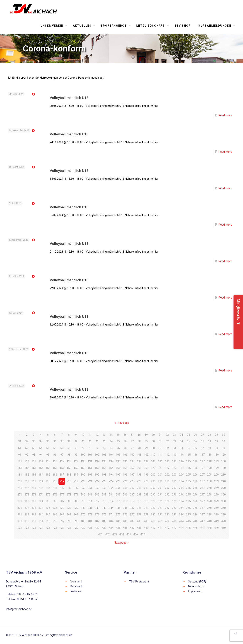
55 (188, 441)
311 (90, 501)
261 (160, 488)
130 (83, 461)
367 (62, 514)
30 (223, 435)
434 (111, 528)
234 (181, 481)
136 (125, 461)
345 (118, 508)
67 (62, 448)
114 (181, 455)
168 (139, 468)
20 (153, 435)
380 (153, 514)
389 (216, 514)
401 (90, 521)
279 (76, 495)
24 (181, 435)
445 (188, 528)
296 (195, 495)
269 (216, 488)
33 (34, 441)
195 (118, 475)
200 (153, 475)
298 (209, 495)
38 (69, 441)
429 (76, 528)
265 (188, 488)
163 (104, 468)
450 (223, 528)
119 (216, 455)
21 (160, 435)
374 (111, 514)
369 (76, 514)
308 (69, 501)
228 (139, 481)
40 (83, 441)
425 (48, 528)
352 (167, 508)
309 (76, 501)
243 (34, 488)
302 (27, 501)
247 (62, 488)
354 (181, 508)
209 (216, 475)
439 (146, 528)
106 (125, 455)
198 (139, 475)
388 (209, 514)
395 (48, 521)
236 (195, 481)
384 (181, 514)
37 (62, 441)
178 (209, 468)
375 (118, 514)
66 (55, 448)
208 (209, 475)
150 (223, 461)
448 (209, 528)
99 (76, 455)
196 (125, 475)
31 (20, 441)
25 (188, 435)
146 (195, 461)
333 (34, 508)
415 (188, 521)
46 (125, 441)
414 (181, 521)
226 (125, 481)
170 (153, 468)
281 (90, 495)
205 (188, 475)
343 (104, 508)
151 (20, 468)
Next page (122, 543)
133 (104, 461)
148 (209, 461)
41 (90, 441)
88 (209, 448)
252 (97, 488)
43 (104, 441)
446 (195, 528)
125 (48, 461)
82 (167, 448)
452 (107, 534)
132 (97, 461)
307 (62, 501)
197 (132, 475)
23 (174, 435)
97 (62, 455)
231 (160, 481)
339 (76, 508)
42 (97, 441)
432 (97, 528)
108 (139, 455)
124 (41, 461)
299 (216, 495)
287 (132, 495)
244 (41, 488)
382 (167, 514)
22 (167, 435)
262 (167, 488)
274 (41, 495)
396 (55, 521)
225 (118, 481)
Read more (225, 115)
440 (153, 528)
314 (111, 501)
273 (34, 495)
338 (69, 508)
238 (209, 481)
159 (76, 468)
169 (146, 468)
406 (125, 521)
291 (160, 495)
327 (202, 501)
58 (209, 441)
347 (132, 508)
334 (41, 508)
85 (188, 448)
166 (125, 468)
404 (111, 521)
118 (209, 455)
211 (20, 481)
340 (83, 508)
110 (153, 455)
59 (216, 441)
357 (202, 508)
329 (216, 501)
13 (104, 435)
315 (118, 501)
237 (202, 481)
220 (83, 481)
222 (97, 481)
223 (104, 481)
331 (20, 508)
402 (97, 521)
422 (27, 528)
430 (83, 528)
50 (153, 441)
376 (125, 514)
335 (48, 508)
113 (174, 455)
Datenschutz (196, 586)
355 (188, 508)
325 (188, 501)
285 (118, 495)
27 (202, 435)
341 (90, 508)
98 (69, 455)
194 (111, 475)
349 (146, 508)
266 (195, 488)
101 (90, 455)
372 (97, 514)
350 (153, 508)
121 (20, 461)
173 (174, 468)
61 (20, 448)
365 (48, 514)
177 (202, 468)
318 (139, 501)
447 (202, 528)
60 (223, 441)
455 (129, 534)
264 (181, 488)
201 (160, 475)
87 (202, 448)
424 (41, 528)
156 (55, 468)
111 (160, 455)
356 (195, 508)
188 (69, 475)
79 (146, 448)
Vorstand (76, 582)
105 (118, 455)
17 (132, 435)
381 (160, 514)
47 (132, 441)
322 (167, 501)
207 (202, 475)
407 (132, 521)
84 (181, 448)
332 (27, 508)
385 (188, 514)
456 (136, 534)
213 (34, 481)
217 (62, 481)
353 (174, 508)
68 (69, 448)
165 (118, 468)
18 (139, 435)
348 (139, 508)
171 (160, 468)
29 (216, 435)
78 (139, 448)
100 (83, 455)
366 (55, 514)
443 (174, 528)
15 (118, 435)
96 (55, 455)
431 (90, 528)
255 (118, 488)
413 (174, 521)
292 (167, 495)
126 (55, 461)
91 (20, 455)
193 (104, 475)
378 (139, 514)
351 (160, 508)
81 (160, 448)
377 (132, 514)
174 (181, 468)
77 (132, 448)
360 (223, 508)
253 (104, 488)
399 (76, 521)
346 (125, 508)
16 (125, 435)
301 (20, 501)
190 (83, 475)
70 (83, 448)
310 (83, 501)
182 (27, 475)
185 (48, 475)
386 (195, 514)
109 (146, 455)
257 (132, 488)
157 (62, 468)
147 (202, 461)
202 (167, 475)
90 (223, 448)
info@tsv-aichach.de (19, 609)
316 (125, 501)
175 (188, 468)
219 (76, 481)
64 (41, 448)
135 (118, 461)
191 (90, 475)
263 (174, 488)
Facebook (77, 586)
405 (118, 521)
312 (97, 501)
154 (41, 468)
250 (83, 488)
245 (48, 488)
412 (167, 521)
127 (62, 461)
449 (216, 528)
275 (48, 495)
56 (195, 441)
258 (139, 488)
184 (41, 475)
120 (223, 455)
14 (111, 435)
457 (143, 534)
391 (20, 521)
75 (118, 448)
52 (167, 441)
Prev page (121, 423)
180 (223, 468)
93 (34, 455)
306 (55, 501)
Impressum (195, 591)
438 (139, 528)
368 (69, 514)
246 (55, 488)
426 (55, 528)
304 (41, 501)
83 (174, 448)
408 (139, 521)
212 (27, 481)
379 (146, 514)
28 (209, 435)
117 (202, 455)
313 (104, 501)
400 (83, 521)
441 (160, 528)
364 (41, 514)
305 (48, 501)
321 (160, 501)
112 (167, 455)
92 (27, 455)
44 (111, 441)
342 (97, 508)
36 (55, 441)
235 (188, 481)
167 (132, 468)
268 (209, 488)
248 (69, 488)
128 (69, 461)
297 (202, 495)
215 (48, 481)
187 (62, 475)
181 (20, 475)
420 (223, 521)
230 (153, 481)
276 (55, 495)
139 (146, 461)
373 (104, 514)
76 (125, 448)
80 (153, 448)
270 (223, 488)
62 (27, 448)
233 (174, 481)
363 (34, 514)
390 (223, 514)
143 (174, 461)
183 (34, 475)
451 (100, 534)
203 (174, 475)
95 (48, 455)
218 (69, 481)
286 (125, 495)
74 (111, 448)
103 (104, 455)
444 (181, 528)
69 (76, 448)
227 (132, 481)
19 (146, 435)
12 (97, 435)
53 (174, 441)
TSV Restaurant (139, 582)
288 (139, 495)
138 (139, 461)
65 (48, 448)
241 (20, 488)
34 (41, 441)
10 (83, 435)
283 (104, 495)
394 (41, 521)
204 (181, 475)
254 (111, 488)
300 (223, 495)
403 (104, 521)
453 (114, 534)
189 (76, 475)
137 (132, 461)
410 (153, 521)
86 (195, 448)
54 (181, 441)
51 (160, 441)
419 (216, 521)
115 (188, 455)
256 (125, 488)
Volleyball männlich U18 (69, 98)
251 (90, 488)
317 (132, 501)
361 (20, 514)
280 (83, 495)
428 (69, 528)
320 (153, 501)
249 (76, 488)
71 (90, 448)
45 (118, 441)
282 (97, 495)
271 (20, 495)
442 (167, 528)
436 (125, 528)
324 (181, 501)
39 (76, 441)
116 (195, 455)
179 (216, 468)
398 (69, 521)
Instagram (77, 591)
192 (97, 475)
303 (34, 501)
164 (111, 468)
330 (223, 501)
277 (62, 495)
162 (97, 468)
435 (118, 528)
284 (111, 495)
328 (209, 501)
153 (34, 468)
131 (90, 461)
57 (202, 441)
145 (188, 461)
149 (216, 461)
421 (20, 528)
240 (223, 481)
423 (34, 528)
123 (34, 461)
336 (55, 508)
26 (195, 435)
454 (121, 534)
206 (195, 475)
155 (48, 468)
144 (181, 461)
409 (146, 521)
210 (223, 475)
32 (27, 441)
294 (181, 495)
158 (69, 468)
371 (90, 514)
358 (209, 508)
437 (132, 528)
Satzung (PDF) (197, 582)
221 (90, 481)
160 (83, 468)
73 (104, 448)
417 (202, 521)
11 (90, 435)
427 (62, 528)
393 (34, 521)
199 (146, 475)
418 (209, 521)
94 (41, 455)
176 (195, 468)
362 (27, 514)
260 (153, 488)
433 (104, 528)
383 (174, 514)
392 (27, 521)
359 (216, 508)
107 (132, 455)
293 (174, 495)
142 (167, 461)
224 (111, 481)
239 (216, 481)
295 (188, 495)
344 (111, 508)
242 (27, 488)
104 (111, 455)
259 (146, 488)
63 (34, 448)
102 (97, 455)
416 (195, 521)
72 (97, 448)
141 (160, 461)
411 (160, 521)
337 (62, 508)
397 (62, 521)
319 (146, 501)
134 (111, 461)
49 (146, 441)
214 (41, 481)
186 (55, 475)
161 (90, 468)
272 (27, 495)
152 (27, 468)
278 (69, 495)
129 (76, 461)
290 (153, 495)
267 (202, 488)
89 (216, 448)
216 (55, 481)
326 (195, 501)
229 (146, 481)
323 (174, 501)
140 (153, 461)
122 (27, 461)
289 (146, 495)
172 (167, 468)
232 (167, 481)
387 (202, 514)
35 (48, 441)
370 (83, 514)
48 (139, 441)
